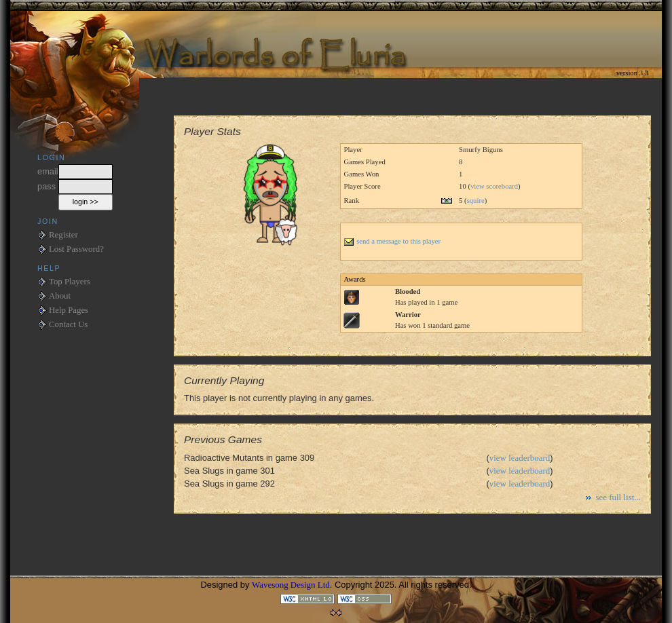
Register (63, 235)
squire (476, 201)
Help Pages (69, 310)
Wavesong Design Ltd (291, 585)
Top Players (70, 282)
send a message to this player (392, 241)
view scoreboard (494, 186)
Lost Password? (76, 249)
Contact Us (68, 324)
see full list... (618, 497)
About (60, 296)
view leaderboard (520, 458)
